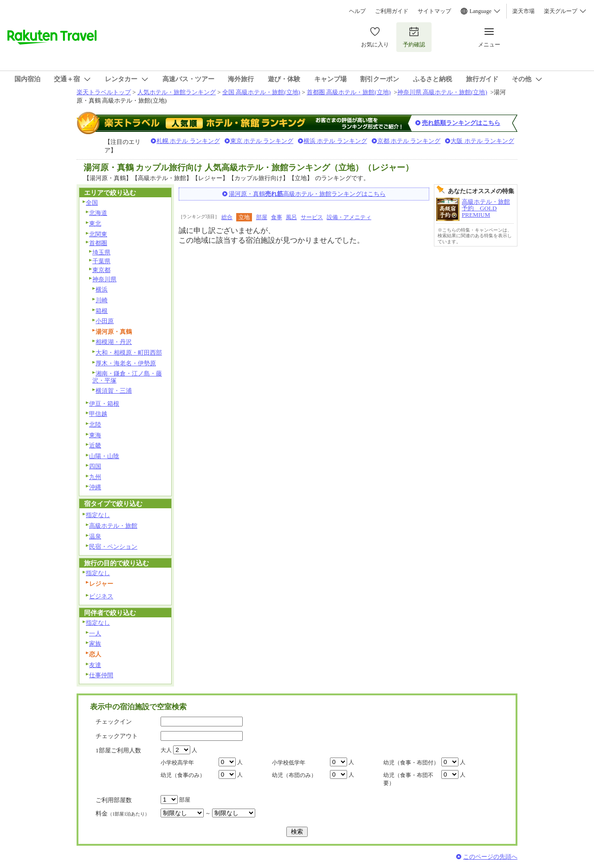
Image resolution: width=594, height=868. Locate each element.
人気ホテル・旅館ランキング (177, 92)
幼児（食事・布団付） (411, 763)
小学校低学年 (289, 763)
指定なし (98, 515)
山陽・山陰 (104, 456)
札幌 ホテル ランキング (188, 141)
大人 (166, 750)
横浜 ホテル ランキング (335, 141)
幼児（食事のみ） (183, 775)
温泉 (95, 536)
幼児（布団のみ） (294, 775)
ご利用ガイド (392, 11)
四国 (95, 466)
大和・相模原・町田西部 (129, 353)
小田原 (105, 321)
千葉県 (101, 261)
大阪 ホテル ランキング (482, 141)
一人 (95, 633)
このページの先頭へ (490, 857)
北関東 (98, 234)
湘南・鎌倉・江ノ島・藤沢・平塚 (127, 377)
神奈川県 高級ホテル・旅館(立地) (442, 92)
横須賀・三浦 (114, 391)
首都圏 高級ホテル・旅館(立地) (349, 92)
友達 (95, 665)
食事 (277, 217)
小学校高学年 (177, 763)
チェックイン (114, 722)
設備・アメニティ (349, 217)
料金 (123, 813)
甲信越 (98, 414)
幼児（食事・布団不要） (408, 779)
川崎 (102, 300)
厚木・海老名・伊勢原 (126, 363)
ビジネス (101, 596)
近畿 (95, 445)
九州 (95, 477)
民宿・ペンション (113, 547)
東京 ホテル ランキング (262, 141)
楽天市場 (523, 11)
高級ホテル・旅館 (113, 526)
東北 (95, 223)
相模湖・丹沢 (114, 342)
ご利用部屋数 (114, 800)
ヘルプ (357, 11)
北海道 (98, 213)
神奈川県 (104, 279)
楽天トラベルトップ (104, 92)
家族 (95, 644)
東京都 (101, 270)
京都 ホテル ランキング (409, 141)
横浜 (102, 289)
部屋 (262, 217)
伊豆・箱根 (104, 404)
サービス (312, 217)
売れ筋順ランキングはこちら (461, 123)
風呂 (291, 217)
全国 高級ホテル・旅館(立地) (261, 92)
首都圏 (98, 243)
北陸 (95, 424)
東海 (95, 435)
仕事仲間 (101, 675)
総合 (227, 217)
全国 (92, 203)
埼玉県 (101, 252)
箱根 (102, 311)
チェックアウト (117, 736)
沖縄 (95, 487)
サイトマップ (434, 11)
